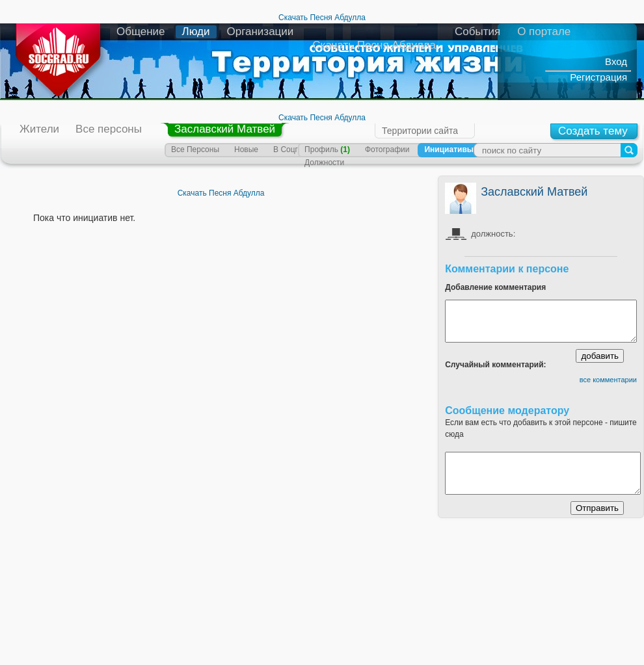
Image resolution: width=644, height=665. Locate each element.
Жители (39, 129)
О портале (544, 32)
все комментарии (608, 380)
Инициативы (449, 150)
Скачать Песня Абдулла (322, 18)
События (477, 32)
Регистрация (598, 77)
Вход (616, 61)
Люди (196, 32)
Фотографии (387, 150)
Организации (261, 32)
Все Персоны (195, 150)
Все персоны (109, 129)
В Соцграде (294, 150)
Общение (141, 32)
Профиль (327, 150)
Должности (324, 163)
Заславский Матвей (225, 129)
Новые (246, 150)
